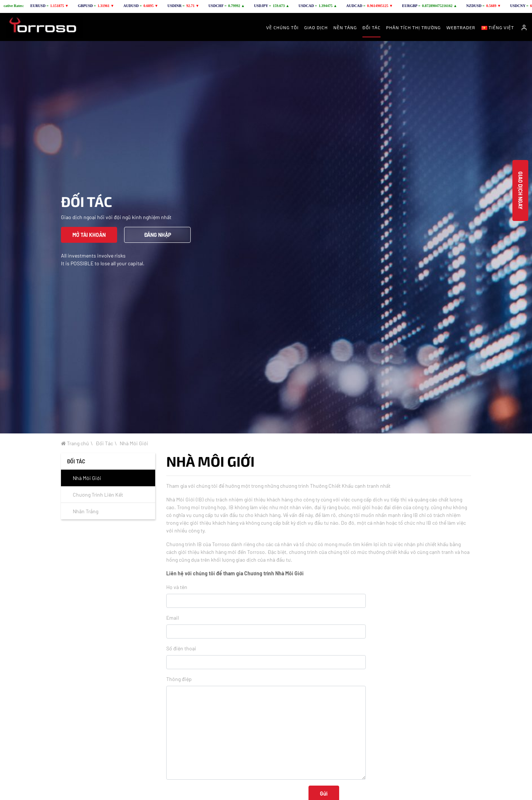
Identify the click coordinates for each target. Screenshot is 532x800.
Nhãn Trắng (86, 511)
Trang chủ (75, 443)
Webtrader (461, 27)
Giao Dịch (316, 27)
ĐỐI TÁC (371, 27)
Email (173, 618)
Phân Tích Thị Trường (413, 27)
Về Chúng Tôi (283, 27)
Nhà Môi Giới (134, 443)
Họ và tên (177, 587)
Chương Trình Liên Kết (98, 495)
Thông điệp (179, 679)
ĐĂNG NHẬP (158, 235)
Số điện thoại (181, 648)
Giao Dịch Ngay (520, 190)
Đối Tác (104, 443)
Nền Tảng (345, 27)
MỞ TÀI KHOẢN (89, 235)
